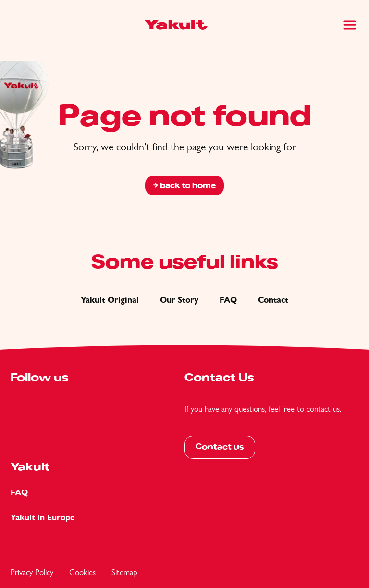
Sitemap (124, 572)
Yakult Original (110, 300)
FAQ (228, 300)
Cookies (82, 572)
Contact (273, 300)
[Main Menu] (350, 25)
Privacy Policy (32, 572)
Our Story (179, 300)
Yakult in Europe (43, 518)
